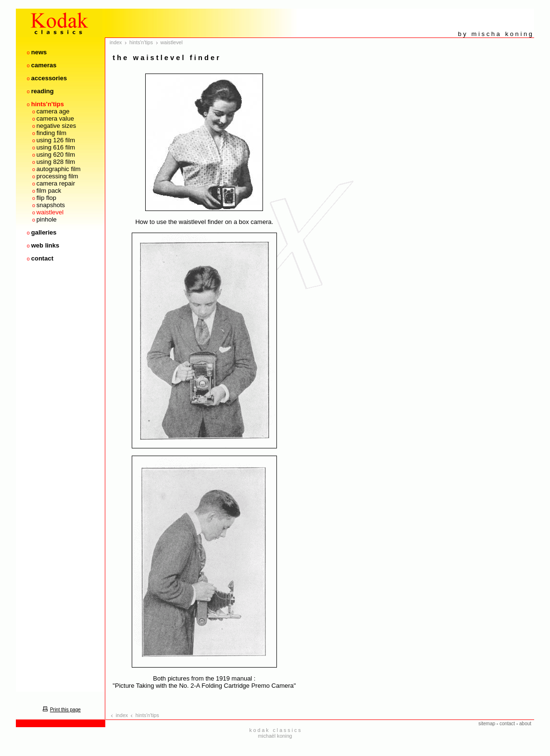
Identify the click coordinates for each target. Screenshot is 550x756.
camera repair (56, 183)
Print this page (61, 710)
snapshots (51, 205)
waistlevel (50, 212)
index (116, 42)
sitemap (487, 724)
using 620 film (56, 155)
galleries (44, 232)
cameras (44, 65)
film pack (49, 191)
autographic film (59, 169)
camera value (55, 118)
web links (45, 245)
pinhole (47, 219)
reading (43, 91)
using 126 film (56, 140)
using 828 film (56, 162)
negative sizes (56, 126)
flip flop (46, 198)
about (525, 724)
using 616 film (56, 147)
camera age (53, 111)
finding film (51, 133)
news (39, 52)
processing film (57, 176)
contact (42, 258)
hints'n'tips (48, 104)
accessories (49, 78)
